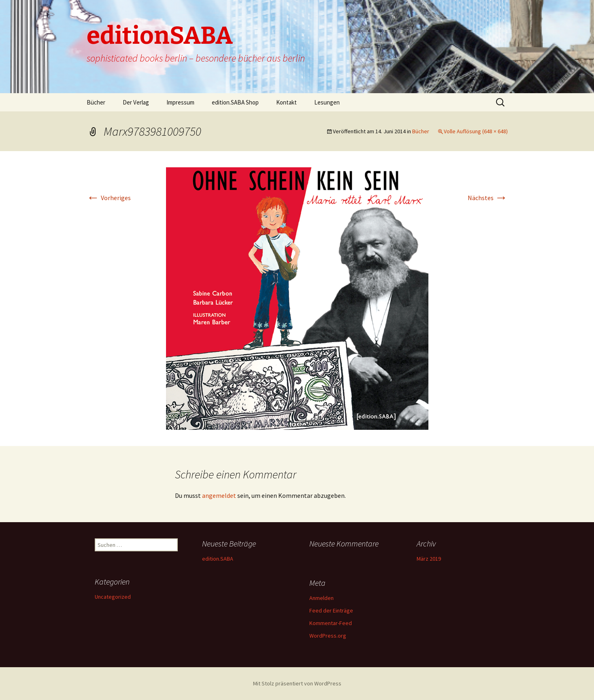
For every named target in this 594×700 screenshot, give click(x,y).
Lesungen (327, 102)
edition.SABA (218, 559)
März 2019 (429, 559)
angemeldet (219, 495)
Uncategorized (113, 597)
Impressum (180, 102)
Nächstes (488, 198)
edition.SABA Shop (235, 102)
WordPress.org (328, 636)
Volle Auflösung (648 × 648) (476, 131)
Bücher (96, 102)
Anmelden (321, 598)
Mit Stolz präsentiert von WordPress (297, 683)
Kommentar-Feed (331, 623)
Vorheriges (109, 198)
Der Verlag (136, 102)
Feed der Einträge (331, 610)
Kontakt (286, 102)
